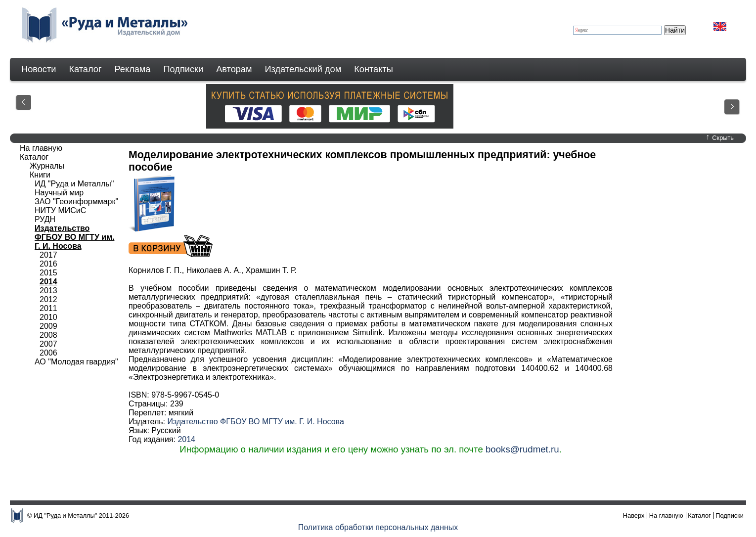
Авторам (234, 69)
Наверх (634, 515)
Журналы (47, 166)
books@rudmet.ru (522, 449)
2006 (48, 353)
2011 (48, 308)
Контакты (374, 69)
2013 (48, 291)
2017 (48, 255)
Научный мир (59, 193)
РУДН (45, 219)
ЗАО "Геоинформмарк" (76, 201)
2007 (48, 344)
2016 (48, 264)
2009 (48, 326)
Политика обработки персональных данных (378, 527)
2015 (48, 273)
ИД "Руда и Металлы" (74, 184)
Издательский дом (303, 69)
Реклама (133, 69)
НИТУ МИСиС (60, 210)
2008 (48, 335)
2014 (186, 439)
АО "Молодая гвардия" (76, 362)
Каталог (85, 69)
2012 (48, 299)
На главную (41, 148)
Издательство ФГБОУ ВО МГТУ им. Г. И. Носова (255, 422)
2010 (48, 317)
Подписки (184, 69)
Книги (40, 175)
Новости (39, 69)
